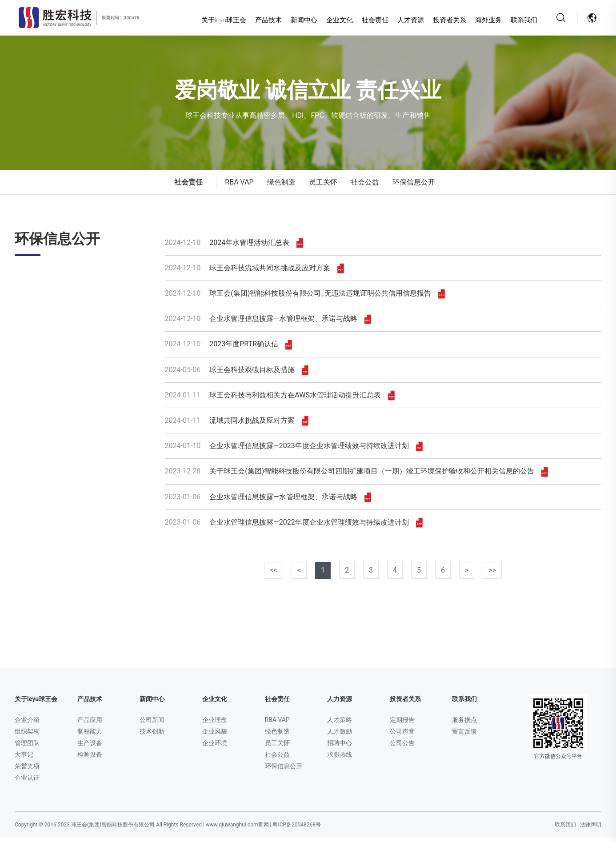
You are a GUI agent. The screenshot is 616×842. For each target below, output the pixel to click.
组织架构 (27, 736)
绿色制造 (281, 186)
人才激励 (340, 736)
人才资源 (403, 20)
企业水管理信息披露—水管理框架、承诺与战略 (268, 323)
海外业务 (480, 20)
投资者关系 (442, 20)
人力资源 (340, 703)
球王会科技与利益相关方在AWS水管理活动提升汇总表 (280, 399)
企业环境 (215, 747)
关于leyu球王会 (216, 20)
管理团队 (27, 747)
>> (492, 575)
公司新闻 (152, 724)
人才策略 (340, 724)
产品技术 (261, 20)
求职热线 (340, 759)
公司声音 (402, 736)
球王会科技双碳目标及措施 (237, 374)
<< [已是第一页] (273, 575)
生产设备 (90, 747)
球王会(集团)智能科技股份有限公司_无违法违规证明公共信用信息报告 (305, 298)
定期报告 (402, 724)
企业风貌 (215, 736)
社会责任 (368, 20)
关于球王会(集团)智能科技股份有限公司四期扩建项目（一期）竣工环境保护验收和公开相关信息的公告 (357, 476)
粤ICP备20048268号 (297, 829)
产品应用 (90, 724)
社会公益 (365, 186)
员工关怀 (323, 186)
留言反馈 (464, 736)
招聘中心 (340, 747)
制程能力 (90, 736)
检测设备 (90, 759)
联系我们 (516, 20)
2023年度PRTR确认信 (228, 349)
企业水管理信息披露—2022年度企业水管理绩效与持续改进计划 (294, 527)
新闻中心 (296, 20)
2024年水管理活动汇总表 (234, 247)
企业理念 (215, 724)
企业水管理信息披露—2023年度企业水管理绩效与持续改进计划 (294, 451)
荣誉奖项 (27, 770)
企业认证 (27, 782)
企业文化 (332, 20)
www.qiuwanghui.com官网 (237, 829)
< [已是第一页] (299, 575)
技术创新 (152, 736)
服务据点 (464, 724)
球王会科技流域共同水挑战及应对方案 (255, 272)
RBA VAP (239, 186)
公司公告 (402, 747)
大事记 (24, 759)
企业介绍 (27, 724)
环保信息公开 (414, 186)
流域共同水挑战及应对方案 (237, 425)
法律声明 (591, 829)
